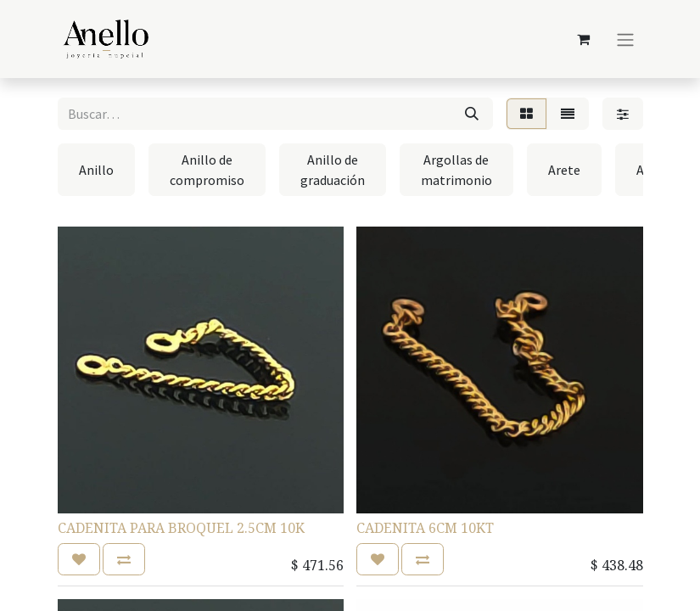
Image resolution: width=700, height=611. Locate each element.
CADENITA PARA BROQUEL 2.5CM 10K (181, 528)
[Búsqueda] (472, 114)
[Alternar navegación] (625, 39)
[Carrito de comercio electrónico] (584, 39)
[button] (79, 559)
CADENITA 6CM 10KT (425, 528)
